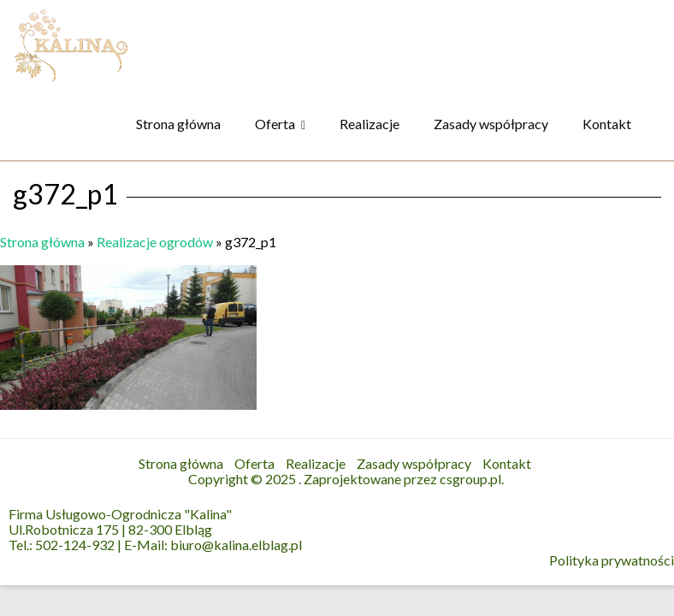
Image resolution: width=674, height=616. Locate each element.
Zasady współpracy (491, 124)
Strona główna (178, 124)
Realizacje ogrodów (155, 242)
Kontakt (607, 124)
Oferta (275, 124)
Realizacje (370, 124)
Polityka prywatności (612, 560)
